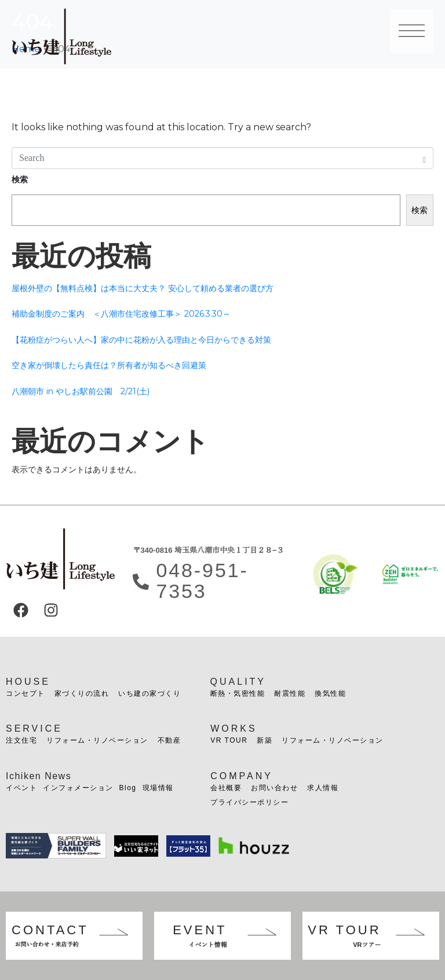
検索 (20, 179)
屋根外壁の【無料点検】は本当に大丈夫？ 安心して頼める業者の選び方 (143, 288)
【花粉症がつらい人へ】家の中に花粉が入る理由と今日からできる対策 (141, 340)
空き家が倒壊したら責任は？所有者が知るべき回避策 (109, 365)
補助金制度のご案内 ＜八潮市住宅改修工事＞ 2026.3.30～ (121, 314)
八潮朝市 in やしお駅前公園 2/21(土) (81, 391)
